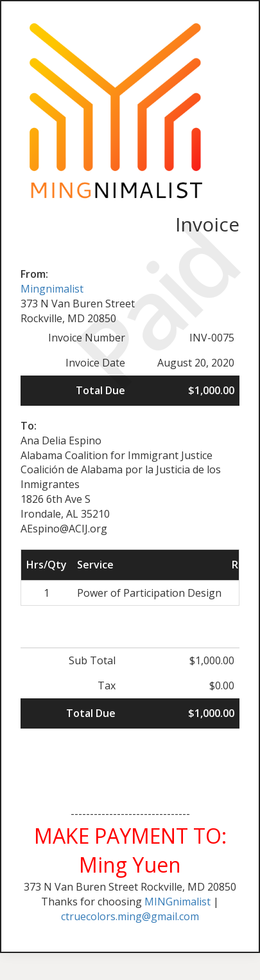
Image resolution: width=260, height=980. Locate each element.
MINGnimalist (178, 902)
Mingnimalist (52, 289)
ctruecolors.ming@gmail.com (130, 916)
